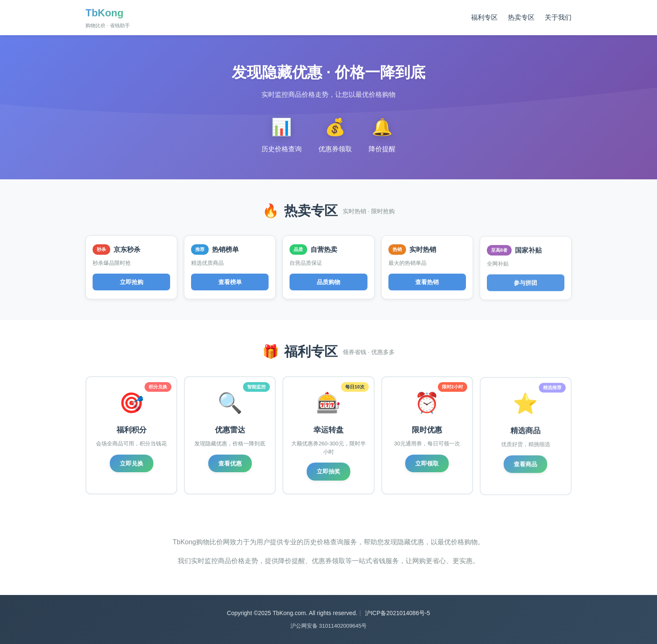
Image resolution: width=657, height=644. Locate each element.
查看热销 (427, 284)
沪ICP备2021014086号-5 (398, 613)
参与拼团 (525, 286)
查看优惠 (230, 463)
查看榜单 (230, 282)
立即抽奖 (328, 472)
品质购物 (328, 283)
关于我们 (558, 17)
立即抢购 (132, 282)
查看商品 (525, 468)
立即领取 (427, 466)
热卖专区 (521, 17)
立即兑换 (132, 463)
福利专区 (484, 17)
